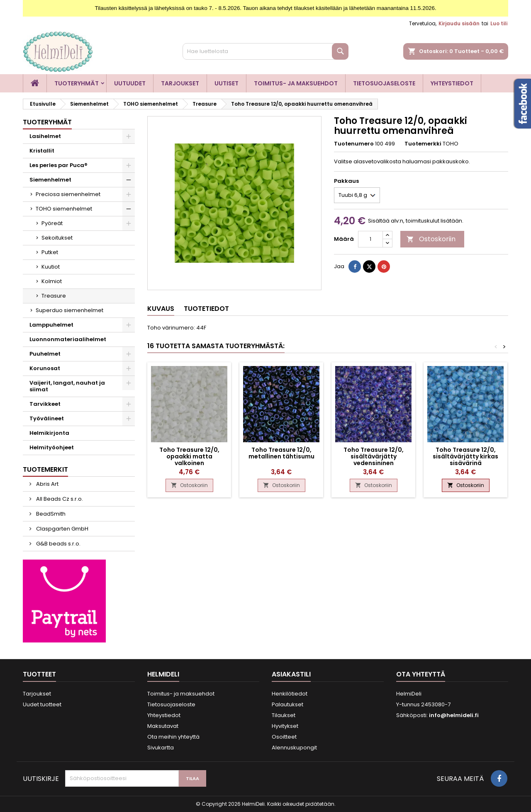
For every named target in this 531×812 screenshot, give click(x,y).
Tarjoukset (180, 83)
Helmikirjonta (49, 433)
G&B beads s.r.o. (58, 544)
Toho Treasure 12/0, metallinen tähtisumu (281, 453)
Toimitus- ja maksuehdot (296, 83)
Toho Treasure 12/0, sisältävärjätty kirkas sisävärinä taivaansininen (465, 460)
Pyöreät (52, 223)
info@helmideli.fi (454, 715)
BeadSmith (50, 514)
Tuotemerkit (45, 469)
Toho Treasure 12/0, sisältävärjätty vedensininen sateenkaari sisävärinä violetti (373, 463)
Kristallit (42, 151)
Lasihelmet (45, 136)
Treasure (54, 296)
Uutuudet (130, 83)
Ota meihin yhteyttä (173, 737)
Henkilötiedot (290, 694)
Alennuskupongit (294, 748)
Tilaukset (284, 715)
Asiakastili (291, 674)
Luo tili (499, 23)
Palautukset (287, 704)
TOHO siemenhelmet (64, 209)
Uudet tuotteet (42, 704)
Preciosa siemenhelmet (68, 194)
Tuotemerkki (423, 144)
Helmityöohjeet (52, 447)
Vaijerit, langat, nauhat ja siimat (67, 386)
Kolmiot (52, 281)
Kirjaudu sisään (459, 23)
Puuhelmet (45, 354)
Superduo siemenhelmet (69, 310)
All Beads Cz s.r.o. (59, 499)
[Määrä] (370, 239)
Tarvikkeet (45, 404)
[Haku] (265, 51)
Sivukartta (161, 748)
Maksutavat (163, 726)
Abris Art (47, 484)
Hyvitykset (285, 726)
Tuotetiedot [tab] (206, 309)
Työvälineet (47, 418)
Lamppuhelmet (51, 325)
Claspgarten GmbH (62, 529)
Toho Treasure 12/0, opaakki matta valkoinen (189, 456)
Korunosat (45, 368)
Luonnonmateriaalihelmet (68, 339)
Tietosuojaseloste (384, 83)
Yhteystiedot (452, 83)
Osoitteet (284, 737)
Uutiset (227, 83)
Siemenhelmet (50, 180)
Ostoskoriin (431, 239)
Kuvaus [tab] (161, 309)
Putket (50, 252)
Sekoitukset (57, 238)
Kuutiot (51, 267)
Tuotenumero (354, 144)
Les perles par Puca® (58, 165)
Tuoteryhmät (77, 83)
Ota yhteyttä (421, 674)
